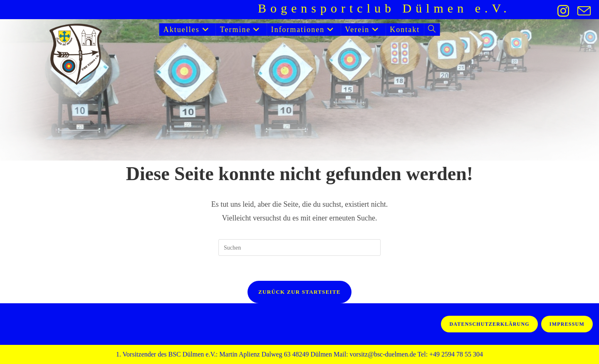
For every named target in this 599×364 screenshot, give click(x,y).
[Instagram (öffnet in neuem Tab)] (563, 11)
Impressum (567, 324)
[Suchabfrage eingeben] (299, 248)
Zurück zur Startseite (299, 292)
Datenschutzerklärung (489, 324)
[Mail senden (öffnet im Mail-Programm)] (582, 11)
